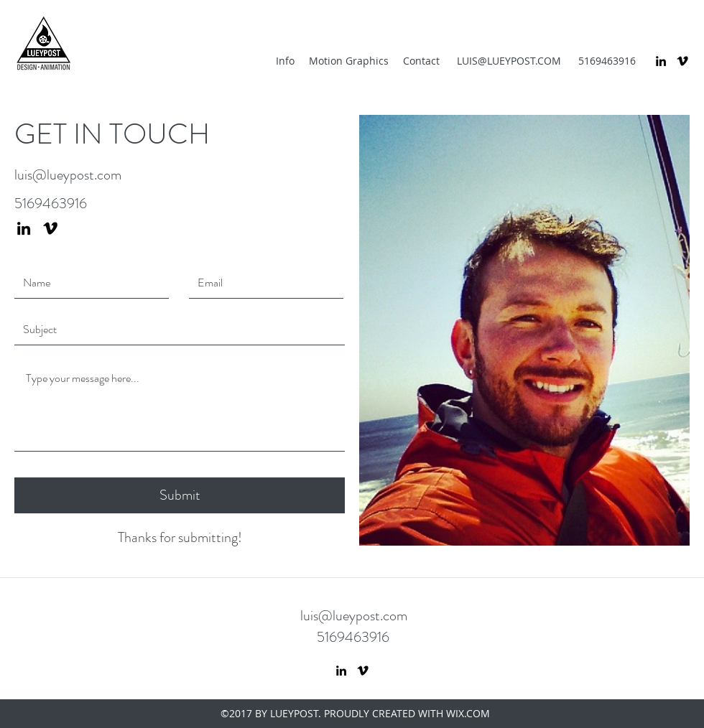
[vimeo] (682, 61)
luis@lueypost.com (68, 175)
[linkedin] (661, 61)
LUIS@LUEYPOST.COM (509, 61)
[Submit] (180, 495)
